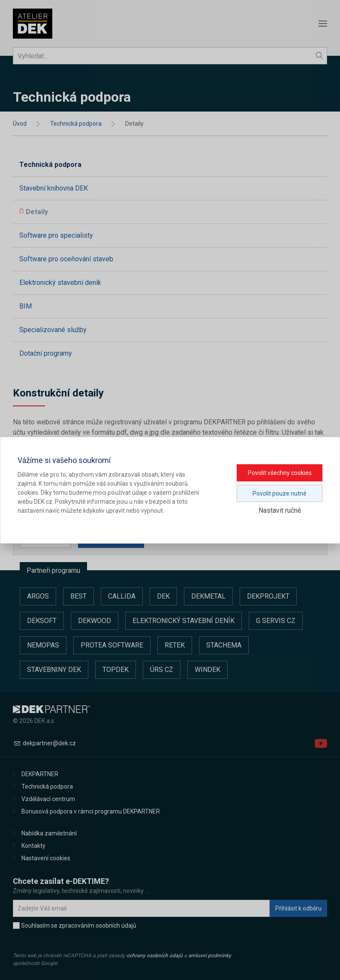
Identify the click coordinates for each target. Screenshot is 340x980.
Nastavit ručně (280, 510)
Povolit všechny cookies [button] (280, 473)
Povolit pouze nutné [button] (280, 493)
